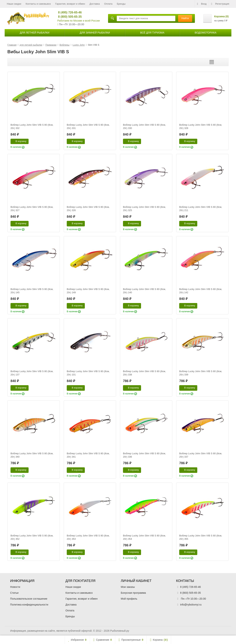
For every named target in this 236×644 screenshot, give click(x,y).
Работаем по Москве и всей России (79, 21)
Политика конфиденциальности (29, 605)
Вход (202, 4)
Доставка (95, 4)
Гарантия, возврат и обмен (70, 4)
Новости (15, 587)
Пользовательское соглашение (29, 599)
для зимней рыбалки (95, 33)
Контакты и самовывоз (38, 4)
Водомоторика (206, 33)
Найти (185, 18)
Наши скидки (14, 4)
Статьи (14, 593)
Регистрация (220, 4)
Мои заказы (128, 587)
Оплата (108, 4)
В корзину (19, 141)
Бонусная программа (133, 593)
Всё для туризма (152, 33)
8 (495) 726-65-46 (68, 12)
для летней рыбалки (35, 33)
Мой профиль (129, 599)
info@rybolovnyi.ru (191, 605)
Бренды (121, 4)
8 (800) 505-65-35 (68, 17)
